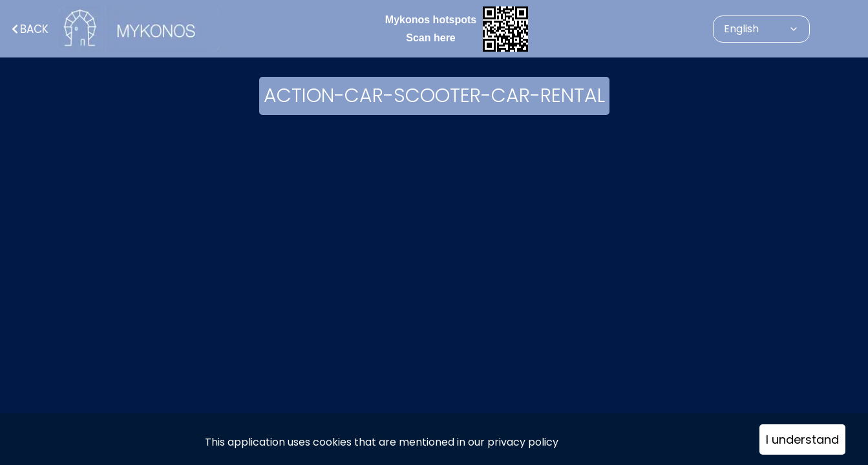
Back (29, 29)
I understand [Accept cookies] (802, 439)
